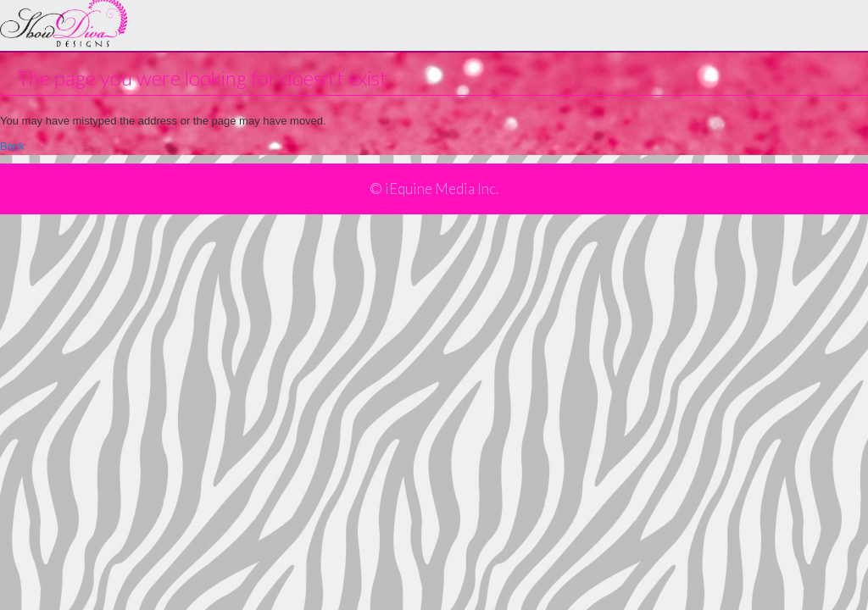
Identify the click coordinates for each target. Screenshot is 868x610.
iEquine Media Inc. (442, 189)
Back (12, 146)
